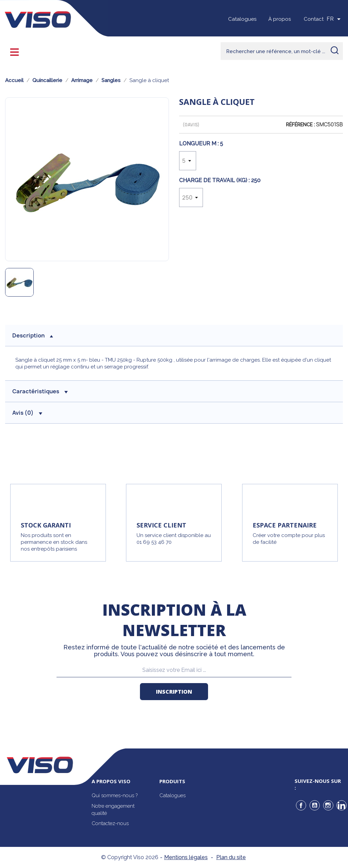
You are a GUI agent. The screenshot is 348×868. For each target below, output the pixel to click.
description (33, 335)
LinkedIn (342, 805)
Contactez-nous (110, 823)
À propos (280, 19)
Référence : (300, 125)
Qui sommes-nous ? (115, 795)
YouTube (315, 805)
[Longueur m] (188, 161)
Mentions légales (186, 857)
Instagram (328, 805)
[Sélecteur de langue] (335, 19)
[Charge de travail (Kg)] (191, 198)
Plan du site (231, 857)
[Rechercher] (282, 51)
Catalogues (242, 19)
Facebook (301, 805)
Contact (314, 19)
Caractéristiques (40, 391)
